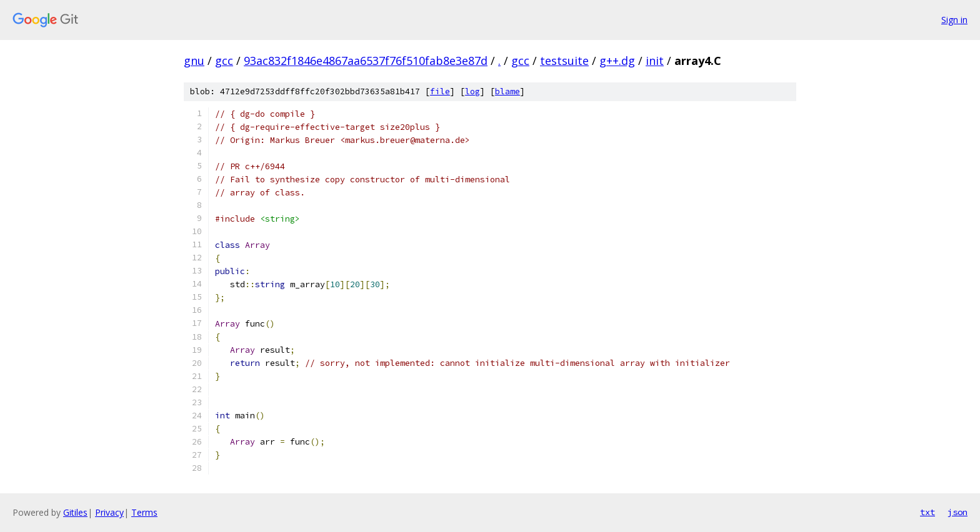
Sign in (954, 20)
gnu (194, 61)
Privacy (109, 512)
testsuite (564, 61)
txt (927, 512)
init (655, 61)
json (957, 512)
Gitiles (75, 512)
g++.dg (617, 61)
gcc (224, 61)
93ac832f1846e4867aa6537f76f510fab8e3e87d (366, 61)
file (440, 91)
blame (507, 91)
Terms (144, 512)
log (472, 91)
